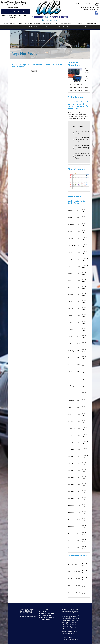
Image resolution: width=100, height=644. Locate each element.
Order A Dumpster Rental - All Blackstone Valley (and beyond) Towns (84, 148)
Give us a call (66, 622)
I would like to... (77, 126)
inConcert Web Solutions (70, 639)
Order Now (66, 27)
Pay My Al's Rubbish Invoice (82, 133)
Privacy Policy (46, 620)
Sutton (70, 407)
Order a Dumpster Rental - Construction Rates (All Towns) (84, 156)
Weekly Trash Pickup (36, 27)
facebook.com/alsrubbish (28, 617)
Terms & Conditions (47, 618)
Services (23, 27)
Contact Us (84, 27)
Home (15, 27)
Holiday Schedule (47, 615)
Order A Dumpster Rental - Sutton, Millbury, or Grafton (84, 140)
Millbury (70, 330)
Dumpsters (50, 27)
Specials (58, 27)
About (75, 27)
